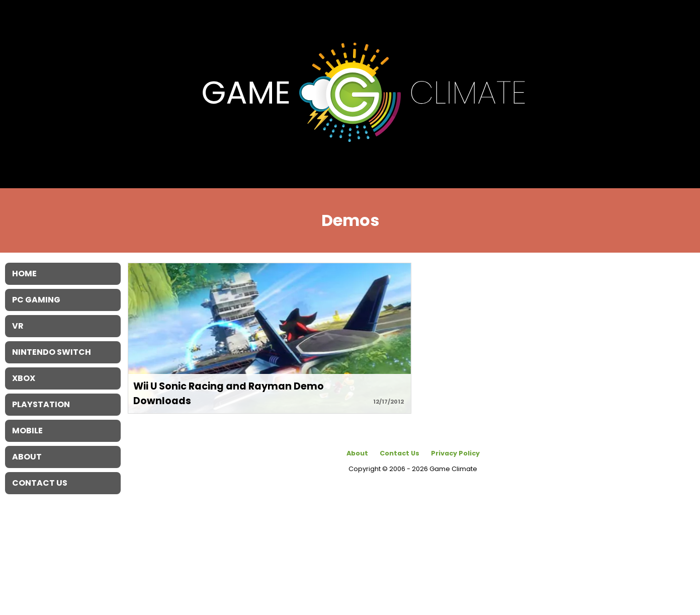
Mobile (27, 431)
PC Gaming (36, 300)
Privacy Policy (455, 453)
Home (24, 274)
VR (18, 326)
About (357, 453)
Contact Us (400, 453)
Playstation (41, 404)
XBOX (24, 378)
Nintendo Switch (52, 352)
